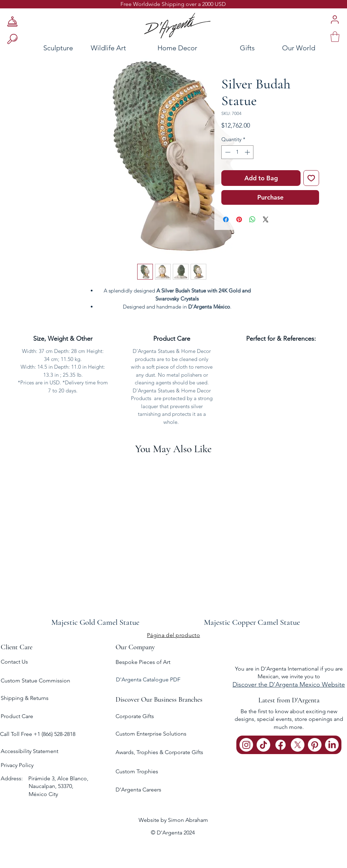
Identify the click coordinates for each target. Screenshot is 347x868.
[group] (173, 545)
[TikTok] (263, 745)
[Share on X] (266, 219)
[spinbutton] (238, 152)
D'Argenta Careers (138, 790)
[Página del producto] (173, 635)
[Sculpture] (38, 48)
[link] (335, 37)
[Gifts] (247, 48)
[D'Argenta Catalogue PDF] (173, 680)
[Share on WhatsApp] (252, 219)
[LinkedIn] (332, 745)
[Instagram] (246, 745)
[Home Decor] (177, 48)
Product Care (17, 716)
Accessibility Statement (29, 751)
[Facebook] (280, 745)
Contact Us (14, 662)
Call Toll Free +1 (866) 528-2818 (38, 734)
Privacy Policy (17, 765)
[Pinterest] (315, 745)
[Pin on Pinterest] (239, 219)
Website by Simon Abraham (173, 820)
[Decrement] (227, 152)
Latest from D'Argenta (289, 700)
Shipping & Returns (25, 698)
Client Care (17, 647)
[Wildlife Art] (108, 48)
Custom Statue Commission (35, 681)
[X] (298, 745)
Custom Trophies (137, 771)
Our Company (135, 647)
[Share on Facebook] (226, 219)
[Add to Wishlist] (311, 178)
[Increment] (248, 152)
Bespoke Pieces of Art (143, 662)
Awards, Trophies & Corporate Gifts (159, 752)
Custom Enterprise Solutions (151, 734)
